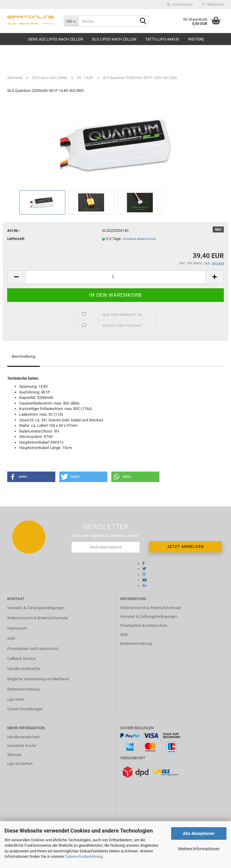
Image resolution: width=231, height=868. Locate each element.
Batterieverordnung (23, 689)
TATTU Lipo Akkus (162, 39)
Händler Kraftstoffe (24, 669)
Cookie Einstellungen (25, 709)
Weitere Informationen (199, 849)
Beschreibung (23, 356)
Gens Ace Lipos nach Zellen (55, 39)
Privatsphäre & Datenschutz (144, 625)
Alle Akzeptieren (199, 833)
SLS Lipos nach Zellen (114, 39)
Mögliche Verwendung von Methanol (38, 679)
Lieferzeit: (16, 239)
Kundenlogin (180, 5)
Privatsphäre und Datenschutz (33, 649)
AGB (11, 638)
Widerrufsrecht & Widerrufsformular (38, 618)
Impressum (17, 628)
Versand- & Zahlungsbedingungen (36, 608)
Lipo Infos (16, 699)
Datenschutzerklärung (84, 856)
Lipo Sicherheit (20, 764)
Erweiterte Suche (22, 746)
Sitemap (14, 755)
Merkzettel (213, 5)
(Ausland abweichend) (139, 239)
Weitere (196, 39)
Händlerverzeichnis (23, 737)
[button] (31, 477)
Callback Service (21, 659)
